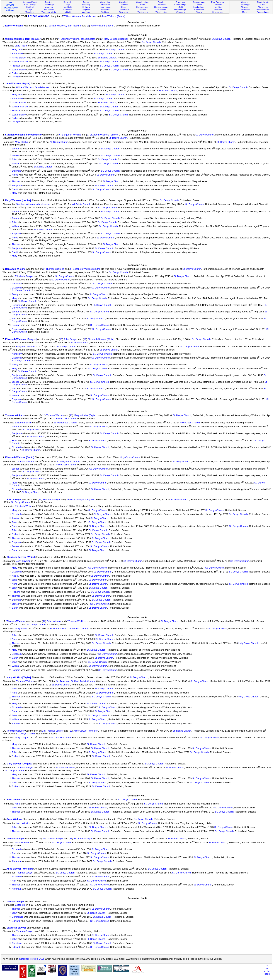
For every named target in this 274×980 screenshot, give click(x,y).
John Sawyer (71, 339)
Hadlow (199, 5)
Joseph (16, 149)
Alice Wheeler (22, 843)
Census (245, 2)
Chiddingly (124, 2)
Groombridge (180, 5)
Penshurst (105, 10)
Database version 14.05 (32, 959)
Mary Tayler (21, 629)
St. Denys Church (221, 39)
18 (44, 731)
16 (44, 621)
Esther (15, 73)
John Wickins (54, 621)
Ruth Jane (17, 54)
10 (61, 339)
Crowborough (199, 2)
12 (43, 415)
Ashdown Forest (30, 2)
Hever (124, 7)
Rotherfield (124, 10)
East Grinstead (218, 2)
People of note (263, 10)
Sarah (15, 550)
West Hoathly (161, 12)
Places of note (263, 12)
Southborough (180, 10)
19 (71, 731)
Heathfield (67, 7)
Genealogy (245, 5)
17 (68, 621)
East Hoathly (30, 5)
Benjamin (17, 185)
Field (14, 441)
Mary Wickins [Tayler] (85, 415)
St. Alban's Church (61, 738)
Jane (14, 522)
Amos (15, 175)
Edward (16, 921)
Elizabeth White (23, 506)
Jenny (15, 294)
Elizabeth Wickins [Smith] (86, 269)
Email (263, 5)
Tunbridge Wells (49, 12)
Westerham (143, 12)
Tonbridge (30, 12)
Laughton (218, 7)
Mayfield (86, 10)
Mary (14, 193)
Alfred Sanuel (19, 58)
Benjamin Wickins (71, 135)
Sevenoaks (161, 10)
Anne (15, 526)
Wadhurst (86, 12)
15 (67, 499)
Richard (16, 534)
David (15, 190)
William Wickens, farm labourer (80, 16)
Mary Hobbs (21, 142)
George (16, 77)
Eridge (67, 5)
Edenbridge (49, 5)
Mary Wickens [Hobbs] (116, 39)
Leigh (30, 10)
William (16, 163)
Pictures (245, 7)
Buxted (86, 2)
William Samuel (20, 62)
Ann (14, 318)
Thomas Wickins (55, 415)
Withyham (180, 12)
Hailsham (218, 5)
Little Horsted (49, 10)
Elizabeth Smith (23, 423)
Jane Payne (21, 46)
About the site (263, 2)
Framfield (124, 5)
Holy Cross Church (66, 419)
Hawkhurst (49, 7)
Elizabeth (17, 288)
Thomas (16, 182)
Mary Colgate (22, 738)
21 (71, 839)
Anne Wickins (78, 621)
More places (218, 12)
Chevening (105, 2)
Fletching (86, 5)
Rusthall (143, 10)
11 (85, 339)
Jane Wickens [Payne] (113, 16)
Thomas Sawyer (51, 499)
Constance (18, 917)
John (14, 160)
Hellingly (86, 7)
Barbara (16, 670)
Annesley (17, 284)
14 (40, 499)
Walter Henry (19, 70)
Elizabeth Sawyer (24, 276)
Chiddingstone (143, 2)
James (15, 155)
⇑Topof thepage (267, 970)
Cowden (161, 2)
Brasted (49, 2)
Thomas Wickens (55, 269)
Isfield (180, 7)
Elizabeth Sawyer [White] (101, 339)
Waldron (105, 12)
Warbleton (124, 12)
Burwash (67, 2)
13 (71, 415)
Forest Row (105, 5)
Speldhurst (199, 10)
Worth (199, 12)
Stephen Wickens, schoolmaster (78, 39)
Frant (143, 5)
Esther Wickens (39, 16)
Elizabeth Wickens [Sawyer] (104, 135)
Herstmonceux (105, 7)
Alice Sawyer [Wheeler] (86, 731)
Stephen (16, 171)
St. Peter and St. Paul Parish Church (69, 629)
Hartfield (30, 7)
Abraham (17, 861)
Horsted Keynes (161, 7)
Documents (245, 10)
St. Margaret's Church (65, 423)
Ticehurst (218, 10)
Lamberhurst (199, 7)
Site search (263, 7)
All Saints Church (59, 142)
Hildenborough (143, 7)
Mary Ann (17, 50)
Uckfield (67, 12)
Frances (16, 66)
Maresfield (67, 10)
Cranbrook (180, 2)
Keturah (16, 325)
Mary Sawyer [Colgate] (82, 499)
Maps (245, 12)
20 (44, 839)
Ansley (15, 518)
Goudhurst (161, 5)
